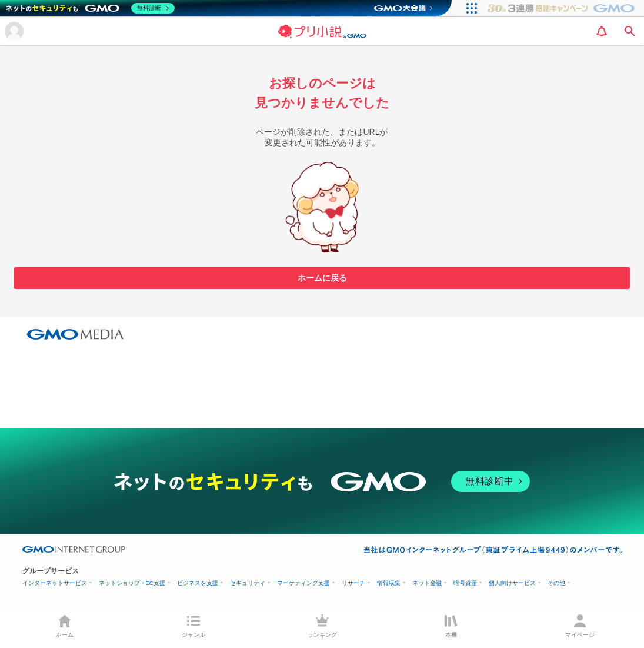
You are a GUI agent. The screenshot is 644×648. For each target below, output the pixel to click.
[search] (630, 31)
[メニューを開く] (14, 31)
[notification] (602, 31)
